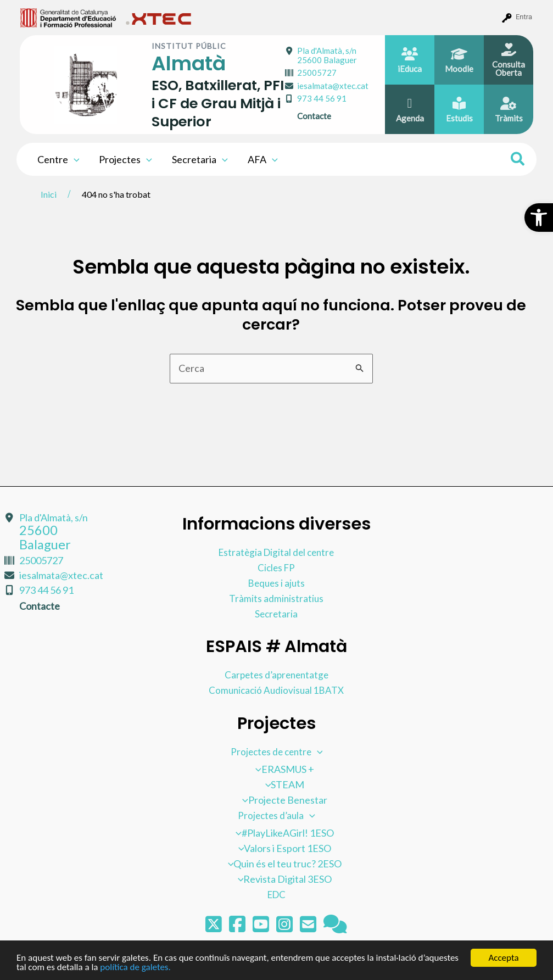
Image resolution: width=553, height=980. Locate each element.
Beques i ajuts (276, 582)
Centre (58, 159)
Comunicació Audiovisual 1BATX (276, 689)
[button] (539, 218)
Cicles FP (276, 567)
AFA (263, 159)
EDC (276, 894)
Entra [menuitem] (524, 17)
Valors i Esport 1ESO (282, 848)
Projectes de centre (277, 751)
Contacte (314, 116)
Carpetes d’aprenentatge (276, 674)
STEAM (282, 784)
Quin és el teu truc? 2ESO (282, 863)
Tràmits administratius (276, 598)
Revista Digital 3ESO (282, 878)
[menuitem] (68, 17)
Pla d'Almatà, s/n (327, 55)
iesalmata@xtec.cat (333, 86)
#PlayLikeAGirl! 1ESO (282, 832)
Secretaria (200, 159)
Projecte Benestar (282, 799)
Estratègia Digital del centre (276, 552)
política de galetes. (135, 968)
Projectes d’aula (277, 815)
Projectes (125, 159)
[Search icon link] (518, 160)
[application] (74, 159)
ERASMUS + (282, 769)
